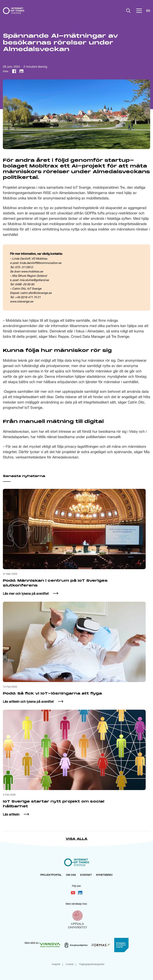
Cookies (70, 964)
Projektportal (51, 875)
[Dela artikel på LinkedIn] (21, 71)
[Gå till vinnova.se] (50, 945)
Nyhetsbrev (104, 875)
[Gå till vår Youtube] (73, 893)
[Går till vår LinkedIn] (80, 893)
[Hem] (14, 11)
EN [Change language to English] (148, 11)
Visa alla (76, 839)
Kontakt (86, 875)
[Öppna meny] (139, 11)
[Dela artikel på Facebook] (14, 71)
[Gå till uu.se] (78, 920)
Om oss (71, 875)
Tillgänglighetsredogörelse (92, 964)
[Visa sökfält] (128, 11)
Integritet (56, 964)
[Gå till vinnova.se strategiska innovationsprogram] (121, 945)
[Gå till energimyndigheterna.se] (76, 945)
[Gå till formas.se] (101, 945)
